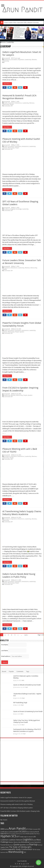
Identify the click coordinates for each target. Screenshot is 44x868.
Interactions (7, 60)
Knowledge (19, 209)
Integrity (13, 209)
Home (3, 42)
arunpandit (7, 58)
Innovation (14, 60)
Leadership (28, 60)
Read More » (7, 84)
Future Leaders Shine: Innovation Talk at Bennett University (22, 23)
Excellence (7, 209)
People (12, 104)
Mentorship (6, 61)
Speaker (5, 269)
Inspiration (21, 60)
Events (6, 103)
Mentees (34, 60)
